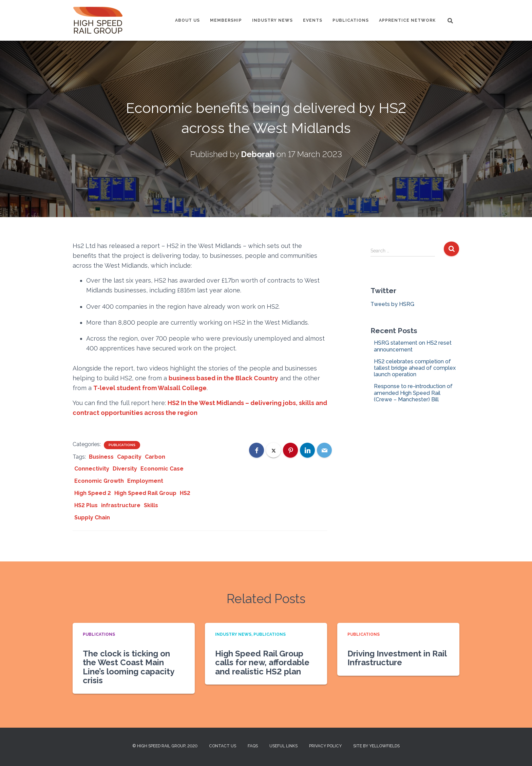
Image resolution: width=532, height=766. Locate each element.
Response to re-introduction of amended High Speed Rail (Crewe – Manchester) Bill (413, 393)
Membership (226, 20)
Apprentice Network (407, 20)
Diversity (125, 469)
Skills (151, 505)
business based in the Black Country (223, 378)
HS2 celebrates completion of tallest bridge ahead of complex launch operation (415, 368)
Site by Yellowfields (376, 746)
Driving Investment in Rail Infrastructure (397, 658)
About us (187, 20)
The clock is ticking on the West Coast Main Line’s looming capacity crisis (128, 667)
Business (101, 457)
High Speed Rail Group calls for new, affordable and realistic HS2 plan (262, 663)
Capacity (129, 457)
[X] (273, 450)
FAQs (253, 746)
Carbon (155, 457)
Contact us (223, 746)
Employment (145, 481)
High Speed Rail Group (145, 493)
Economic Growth (99, 481)
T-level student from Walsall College (150, 388)
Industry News (272, 20)
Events (313, 20)
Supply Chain (92, 518)
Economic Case (162, 469)
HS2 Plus (86, 505)
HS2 (185, 493)
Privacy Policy (325, 746)
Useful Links (283, 746)
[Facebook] (256, 450)
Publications (351, 20)
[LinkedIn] (307, 450)
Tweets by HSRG (392, 304)
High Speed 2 (93, 493)
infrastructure (121, 505)
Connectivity (92, 469)
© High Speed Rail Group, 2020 (165, 746)
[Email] (324, 450)
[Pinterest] (290, 450)
